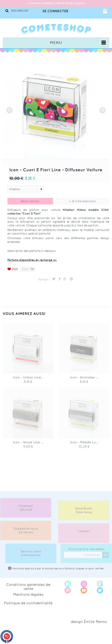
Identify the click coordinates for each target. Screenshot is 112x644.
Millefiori (15, 189)
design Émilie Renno (89, 622)
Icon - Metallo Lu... (84, 444)
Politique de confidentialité (28, 603)
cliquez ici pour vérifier (90, 568)
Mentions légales (28, 594)
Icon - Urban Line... (28, 379)
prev (9, 110)
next (103, 110)
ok (107, 555)
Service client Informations (33, 553)
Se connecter (55, 11)
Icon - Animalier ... (84, 379)
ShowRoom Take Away (84, 512)
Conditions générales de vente (28, 587)
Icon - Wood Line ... (28, 444)
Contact (84, 533)
